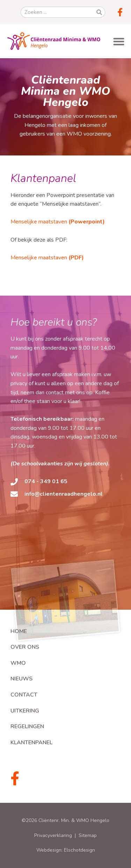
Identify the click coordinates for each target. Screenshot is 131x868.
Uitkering (25, 711)
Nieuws (21, 679)
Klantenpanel (31, 743)
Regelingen (27, 726)
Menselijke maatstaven (58, 222)
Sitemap (88, 835)
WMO (18, 663)
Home (19, 631)
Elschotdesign (79, 850)
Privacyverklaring (53, 835)
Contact (24, 695)
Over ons (25, 647)
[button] (119, 41)
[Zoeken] (99, 12)
